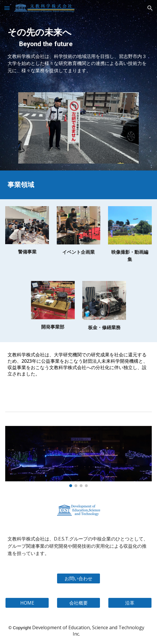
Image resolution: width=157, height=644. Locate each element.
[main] (78, 36)
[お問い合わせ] (79, 578)
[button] (7, 8)
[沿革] (130, 603)
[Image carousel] (79, 128)
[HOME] (27, 603)
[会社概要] (79, 603)
